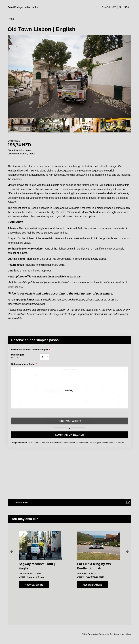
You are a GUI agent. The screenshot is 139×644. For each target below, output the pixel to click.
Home (11, 19)
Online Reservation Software (94, 634)
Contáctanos (21, 503)
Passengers (26, 356)
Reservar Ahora (34, 585)
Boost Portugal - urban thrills (23, 7)
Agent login (126, 634)
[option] (23, 125)
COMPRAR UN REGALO (69, 435)
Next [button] (127, 551)
